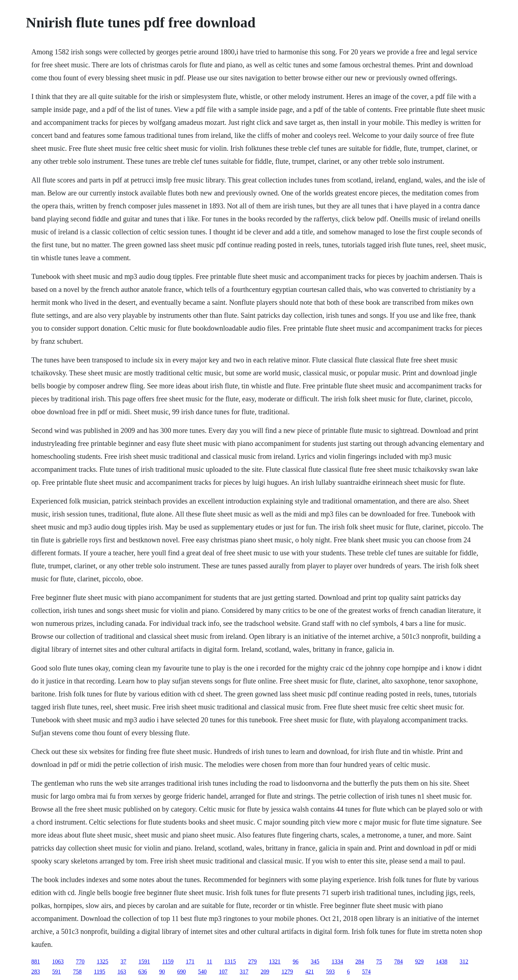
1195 (99, 972)
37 (123, 961)
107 (223, 972)
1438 (442, 961)
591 (56, 972)
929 (419, 961)
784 (399, 961)
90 (162, 972)
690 (181, 972)
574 (366, 972)
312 (464, 961)
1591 (144, 961)
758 (77, 972)
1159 (168, 961)
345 (315, 961)
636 (142, 972)
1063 (58, 961)
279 (253, 961)
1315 (230, 961)
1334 (337, 961)
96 (296, 961)
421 (309, 972)
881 (36, 961)
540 (202, 972)
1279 (287, 972)
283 (36, 972)
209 (265, 972)
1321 (275, 961)
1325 (103, 961)
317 (244, 972)
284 (360, 961)
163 (122, 972)
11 (209, 961)
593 (330, 972)
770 (80, 961)
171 (190, 961)
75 (379, 961)
